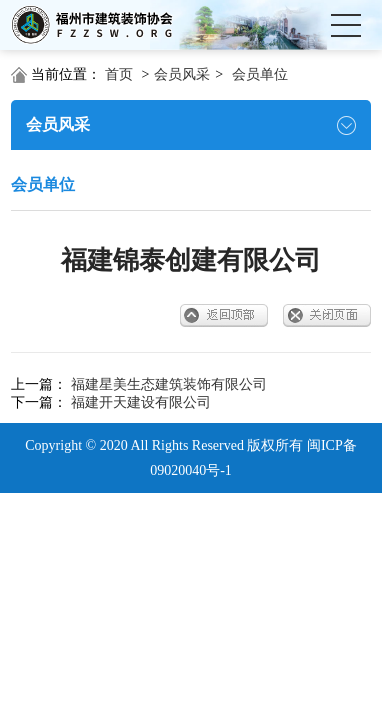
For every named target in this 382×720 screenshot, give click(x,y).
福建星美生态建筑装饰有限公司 (169, 384)
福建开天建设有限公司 (141, 402)
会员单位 (260, 74)
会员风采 (182, 74)
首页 (119, 74)
